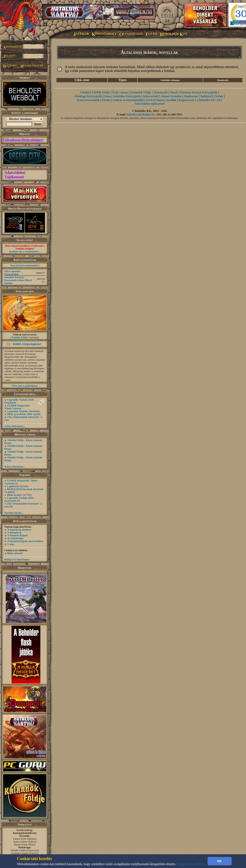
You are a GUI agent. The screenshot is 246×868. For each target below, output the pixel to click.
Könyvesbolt (151, 96)
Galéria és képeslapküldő (128, 100)
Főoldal (85, 92)
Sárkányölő (161, 92)
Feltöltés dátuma (170, 80)
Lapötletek (13, 486)
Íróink (219, 96)
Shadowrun (191, 96)
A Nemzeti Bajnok (18, 535)
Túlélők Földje (20, 337)
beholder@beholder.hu (141, 115)
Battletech (207, 96)
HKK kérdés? (15, 495)
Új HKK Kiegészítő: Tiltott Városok (17, 407)
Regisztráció (186, 100)
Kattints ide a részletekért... (25, 251)
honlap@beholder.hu (25, 833)
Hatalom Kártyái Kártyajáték (199, 92)
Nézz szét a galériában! (25, 386)
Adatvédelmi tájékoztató (149, 104)
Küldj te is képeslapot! (17, 559)
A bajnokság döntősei (19, 530)
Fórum (106, 100)
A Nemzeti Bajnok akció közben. (25, 541)
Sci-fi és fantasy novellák (161, 100)
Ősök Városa (120, 92)
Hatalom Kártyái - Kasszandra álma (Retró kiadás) (18, 280)
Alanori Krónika (171, 96)
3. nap (11, 544)
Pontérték (223, 80)
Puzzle (174, 92)
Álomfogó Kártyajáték (88, 96)
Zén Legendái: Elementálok (12, 273)
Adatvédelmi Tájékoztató (15, 175)
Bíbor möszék (15, 553)
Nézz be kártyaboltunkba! (25, 265)
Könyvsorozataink (88, 100)
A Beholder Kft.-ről (208, 100)
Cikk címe (82, 80)
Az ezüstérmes (15, 538)
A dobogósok (14, 532)
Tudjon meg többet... (192, 864)
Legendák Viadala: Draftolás (24, 411)
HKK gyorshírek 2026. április (24, 414)
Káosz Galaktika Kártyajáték (123, 96)
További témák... (14, 513)
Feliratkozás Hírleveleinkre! (23, 140)
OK (220, 861)
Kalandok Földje (141, 92)
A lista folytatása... (15, 426)
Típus (123, 80)
